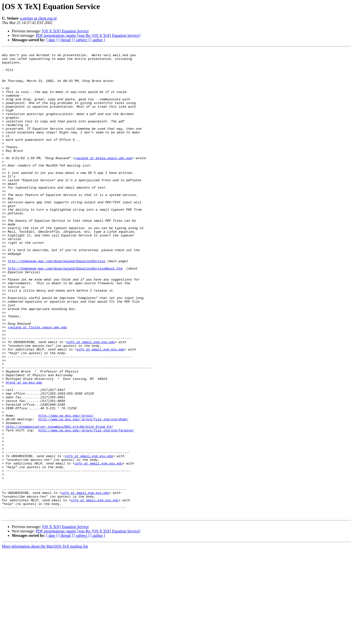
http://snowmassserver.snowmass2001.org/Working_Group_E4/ (59, 502)
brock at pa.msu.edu (24, 449)
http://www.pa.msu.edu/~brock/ (66, 489)
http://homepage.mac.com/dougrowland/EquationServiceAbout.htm (65, 312)
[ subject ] (82, 40)
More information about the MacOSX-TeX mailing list (45, 640)
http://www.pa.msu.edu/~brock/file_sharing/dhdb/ (83, 493)
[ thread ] (66, 40)
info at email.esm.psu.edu (91, 401)
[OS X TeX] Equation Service (65, 31)
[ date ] (52, 40)
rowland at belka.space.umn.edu (103, 180)
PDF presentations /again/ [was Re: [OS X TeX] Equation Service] (88, 35)
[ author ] (98, 40)
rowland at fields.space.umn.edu (37, 383)
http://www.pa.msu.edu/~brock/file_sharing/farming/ (86, 507)
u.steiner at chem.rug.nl (38, 18)
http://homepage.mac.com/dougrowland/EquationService (56, 304)
